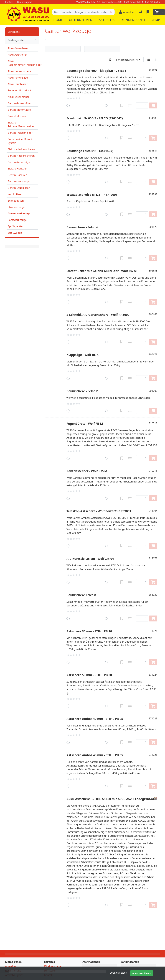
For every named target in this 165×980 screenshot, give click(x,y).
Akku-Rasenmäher (19, 97)
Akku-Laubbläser (18, 84)
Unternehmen (81, 20)
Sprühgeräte (15, 226)
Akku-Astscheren (18, 55)
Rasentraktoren (17, 116)
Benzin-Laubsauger (19, 181)
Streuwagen (15, 233)
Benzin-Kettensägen (20, 162)
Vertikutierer (15, 194)
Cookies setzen (118, 973)
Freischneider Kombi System (20, 141)
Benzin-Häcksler (17, 175)
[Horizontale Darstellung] (156, 60)
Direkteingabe (53, 966)
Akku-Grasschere (18, 48)
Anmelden (11, 966)
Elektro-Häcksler (17, 169)
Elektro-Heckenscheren (21, 149)
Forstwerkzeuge (17, 220)
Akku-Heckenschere (19, 71)
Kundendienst (133, 20)
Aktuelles (107, 20)
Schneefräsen (16, 201)
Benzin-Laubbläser (19, 188)
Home (58, 20)
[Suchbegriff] (80, 12)
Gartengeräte (22, 40)
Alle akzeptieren (142, 973)
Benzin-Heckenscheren (21, 156)
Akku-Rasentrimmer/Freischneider (23, 63)
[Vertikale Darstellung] (149, 60)
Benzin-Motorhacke (19, 110)
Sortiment (14, 32)
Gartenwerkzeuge (19, 213)
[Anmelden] (127, 12)
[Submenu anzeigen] (36, 32)
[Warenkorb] (156, 12)
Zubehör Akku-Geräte (20, 90)
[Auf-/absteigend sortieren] (110, 60)
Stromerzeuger (17, 207)
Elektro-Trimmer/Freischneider (21, 124)
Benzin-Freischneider (20, 133)
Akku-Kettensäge (18, 78)
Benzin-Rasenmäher (20, 103)
